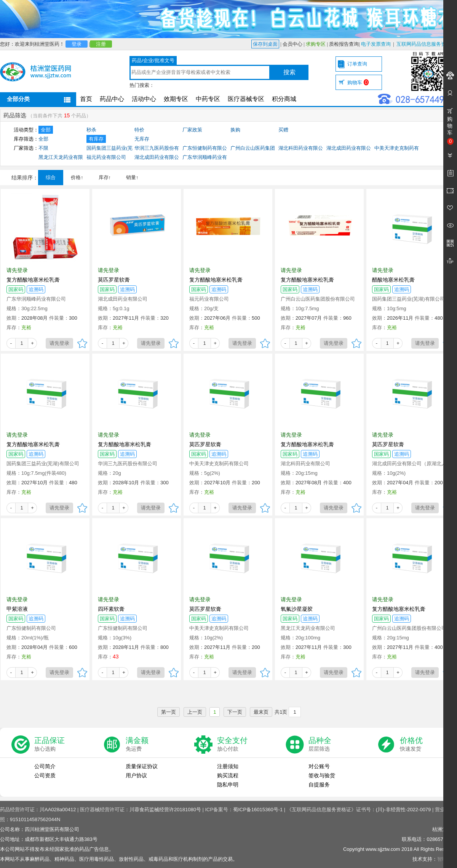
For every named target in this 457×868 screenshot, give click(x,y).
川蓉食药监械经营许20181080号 (165, 810)
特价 (139, 130)
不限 (43, 148)
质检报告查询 (344, 44)
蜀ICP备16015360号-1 (258, 810)
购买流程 (228, 775)
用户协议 (136, 775)
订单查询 (357, 64)
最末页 (261, 712)
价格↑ (77, 177)
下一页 (235, 712)
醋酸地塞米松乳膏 (393, 280)
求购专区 (316, 44)
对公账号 (319, 766)
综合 (51, 177)
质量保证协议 (142, 766)
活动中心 (144, 99)
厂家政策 (192, 130)
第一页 (169, 712)
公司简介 (45, 766)
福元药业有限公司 (106, 157)
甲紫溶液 (17, 609)
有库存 (96, 139)
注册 (101, 44)
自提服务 (319, 785)
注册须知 (228, 766)
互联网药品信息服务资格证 (426, 44)
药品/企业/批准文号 (153, 60)
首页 (86, 99)
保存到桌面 (265, 44)
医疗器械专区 (246, 99)
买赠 (283, 130)
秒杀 (91, 130)
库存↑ (105, 177)
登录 (77, 44)
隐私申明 (228, 785)
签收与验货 (322, 775)
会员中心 (292, 44)
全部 (46, 130)
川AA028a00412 (58, 810)
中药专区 (208, 99)
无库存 (142, 139)
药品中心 (112, 99)
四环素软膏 (111, 609)
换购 (235, 130)
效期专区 (176, 99)
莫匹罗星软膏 (114, 280)
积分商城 (284, 99)
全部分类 (18, 99)
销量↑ (132, 177)
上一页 (195, 712)
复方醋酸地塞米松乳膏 (33, 280)
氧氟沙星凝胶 (297, 609)
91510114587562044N (35, 819)
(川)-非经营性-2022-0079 (403, 810)
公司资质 (45, 775)
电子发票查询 (376, 44)
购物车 (358, 82)
